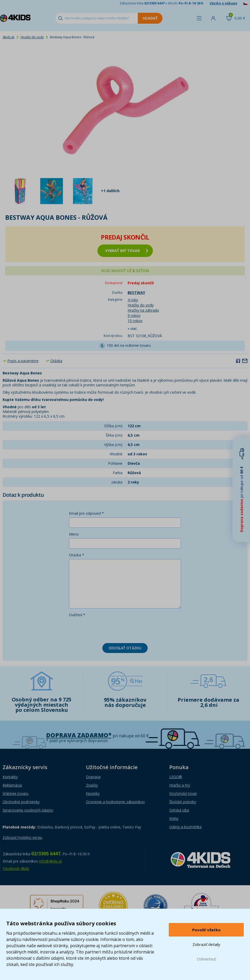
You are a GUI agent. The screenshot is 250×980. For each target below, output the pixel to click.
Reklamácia (12, 785)
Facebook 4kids (16, 868)
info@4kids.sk (51, 861)
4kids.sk (8, 37)
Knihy (174, 818)
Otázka (56, 361)
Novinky (93, 793)
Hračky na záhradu (143, 310)
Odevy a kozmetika (185, 827)
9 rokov (134, 315)
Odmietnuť (206, 959)
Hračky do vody (32, 37)
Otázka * (77, 555)
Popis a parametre (23, 361)
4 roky (133, 300)
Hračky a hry (180, 785)
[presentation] (109, 629)
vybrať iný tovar (127, 251)
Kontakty (10, 777)
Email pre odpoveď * (86, 513)
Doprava (93, 777)
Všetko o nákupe (223, 3)
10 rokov (135, 321)
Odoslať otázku (125, 648)
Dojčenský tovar (183, 793)
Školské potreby (183, 802)
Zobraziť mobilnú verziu (22, 837)
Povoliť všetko (206, 930)
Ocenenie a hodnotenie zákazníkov (115, 802)
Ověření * (77, 615)
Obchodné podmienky (21, 802)
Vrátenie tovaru (15, 793)
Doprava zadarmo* (79, 735)
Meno (74, 534)
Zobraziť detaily (206, 944)
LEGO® (176, 777)
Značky (92, 785)
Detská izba (179, 810)
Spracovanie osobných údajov (28, 810)
